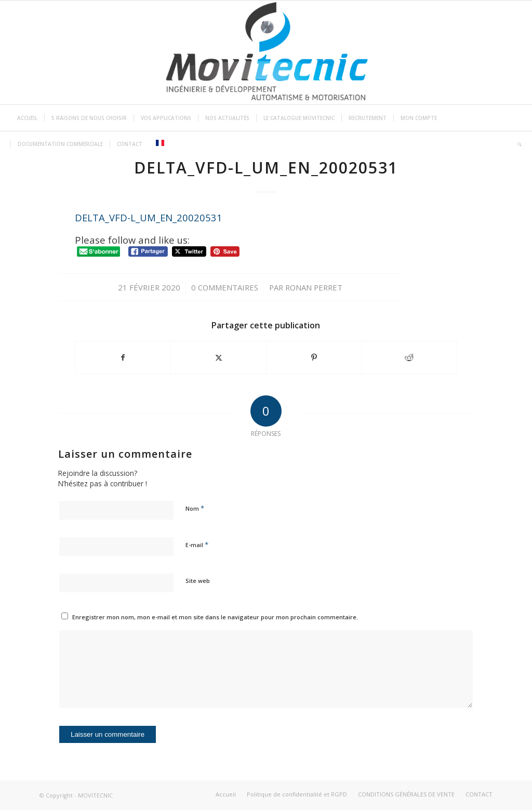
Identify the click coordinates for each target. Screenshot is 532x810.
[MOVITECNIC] (266, 52)
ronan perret (314, 287)
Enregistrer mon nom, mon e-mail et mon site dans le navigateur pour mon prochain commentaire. (215, 617)
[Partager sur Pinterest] (314, 357)
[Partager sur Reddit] (409, 357)
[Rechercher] (516, 144)
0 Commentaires (225, 287)
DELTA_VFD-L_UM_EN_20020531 (149, 217)
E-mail (197, 545)
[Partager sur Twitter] (218, 357)
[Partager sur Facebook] (123, 357)
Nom (195, 508)
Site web (198, 581)
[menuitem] (27, 118)
